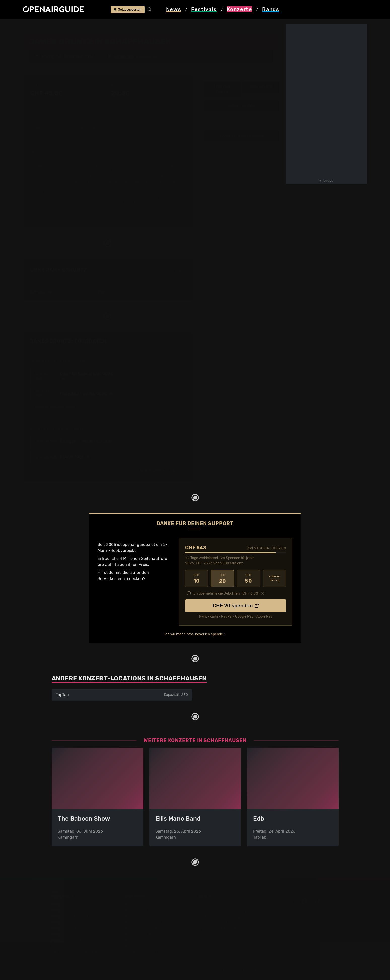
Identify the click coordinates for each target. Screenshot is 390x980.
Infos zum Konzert (222, 89)
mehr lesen (108, 209)
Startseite (32, 26)
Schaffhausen (81, 26)
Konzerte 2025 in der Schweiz (153, 941)
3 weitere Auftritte (48, 127)
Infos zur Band (261, 87)
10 (197, 578)
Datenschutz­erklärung (219, 923)
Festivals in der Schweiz (74, 910)
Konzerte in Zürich (142, 910)
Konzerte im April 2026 (147, 929)
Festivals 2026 (65, 923)
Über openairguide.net (219, 904)
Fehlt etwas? (177, 341)
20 (222, 578)
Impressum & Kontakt (218, 929)
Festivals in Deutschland (75, 917)
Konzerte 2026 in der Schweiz (153, 947)
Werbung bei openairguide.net (227, 917)
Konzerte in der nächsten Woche (155, 923)
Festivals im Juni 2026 (73, 935)
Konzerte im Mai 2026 (145, 935)
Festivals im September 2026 (79, 947)
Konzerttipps (137, 904)
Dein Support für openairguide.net (231, 910)
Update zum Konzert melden (242, 135)
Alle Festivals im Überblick (76, 953)
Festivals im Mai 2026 (72, 929)
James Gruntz (135, 26)
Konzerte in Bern (141, 917)
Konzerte (55, 26)
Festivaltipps (64, 904)
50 (248, 578)
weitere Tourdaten (242, 105)
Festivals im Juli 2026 (72, 941)
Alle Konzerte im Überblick (150, 953)
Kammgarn (108, 26)
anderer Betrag (275, 578)
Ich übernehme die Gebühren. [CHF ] (226, 593)
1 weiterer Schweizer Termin (57, 407)
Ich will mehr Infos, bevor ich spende (194, 634)
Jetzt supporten (128, 10)
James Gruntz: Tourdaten (68, 341)
